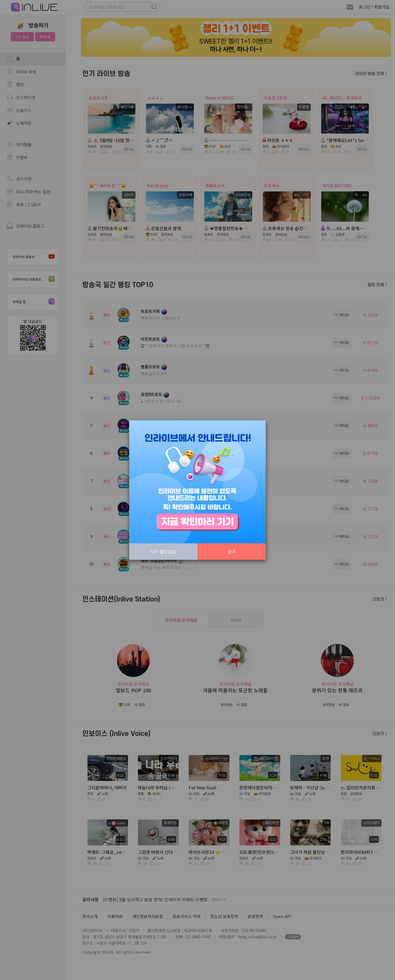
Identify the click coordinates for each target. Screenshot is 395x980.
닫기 (232, 551)
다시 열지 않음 (163, 551)
